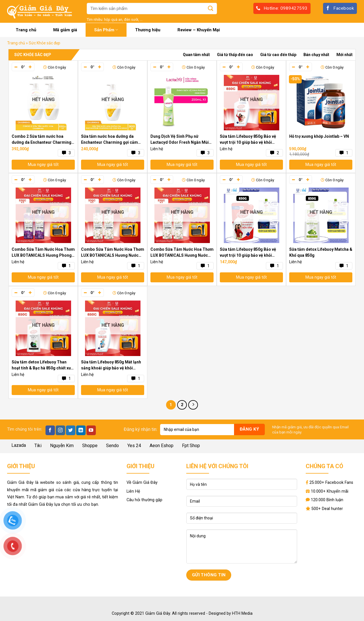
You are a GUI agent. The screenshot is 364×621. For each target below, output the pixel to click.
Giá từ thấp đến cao (235, 55)
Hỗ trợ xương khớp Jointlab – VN (319, 136)
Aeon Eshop (162, 446)
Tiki (38, 446)
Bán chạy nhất (316, 55)
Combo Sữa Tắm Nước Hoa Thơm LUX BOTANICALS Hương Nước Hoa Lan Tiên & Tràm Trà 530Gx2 (113, 253)
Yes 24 (134, 446)
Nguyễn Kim (62, 446)
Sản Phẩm (106, 30)
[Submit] (211, 8)
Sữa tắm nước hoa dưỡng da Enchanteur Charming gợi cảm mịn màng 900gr (109, 140)
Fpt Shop (191, 446)
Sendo (112, 446)
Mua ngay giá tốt (43, 165)
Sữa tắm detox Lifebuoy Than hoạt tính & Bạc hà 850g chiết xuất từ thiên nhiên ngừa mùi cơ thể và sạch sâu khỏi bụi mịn (43, 365)
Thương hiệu (148, 30)
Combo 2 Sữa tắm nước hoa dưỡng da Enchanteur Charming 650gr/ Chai (42, 140)
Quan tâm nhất (196, 55)
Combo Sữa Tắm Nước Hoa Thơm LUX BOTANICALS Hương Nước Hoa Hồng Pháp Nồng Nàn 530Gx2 (182, 253)
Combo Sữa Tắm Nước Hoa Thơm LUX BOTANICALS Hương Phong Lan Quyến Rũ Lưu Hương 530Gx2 (43, 253)
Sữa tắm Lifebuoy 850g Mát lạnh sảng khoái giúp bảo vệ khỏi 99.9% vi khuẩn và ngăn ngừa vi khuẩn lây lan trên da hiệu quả (111, 365)
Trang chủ (26, 30)
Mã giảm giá (65, 30)
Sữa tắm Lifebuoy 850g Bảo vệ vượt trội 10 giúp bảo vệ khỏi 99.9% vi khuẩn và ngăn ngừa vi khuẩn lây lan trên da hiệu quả (248, 140)
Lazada (19, 445)
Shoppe (90, 446)
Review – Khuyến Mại (199, 30)
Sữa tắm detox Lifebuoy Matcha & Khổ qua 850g (321, 252)
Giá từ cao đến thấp (278, 55)
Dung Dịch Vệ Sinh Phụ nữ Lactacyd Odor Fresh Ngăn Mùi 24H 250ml (180, 140)
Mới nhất (345, 55)
